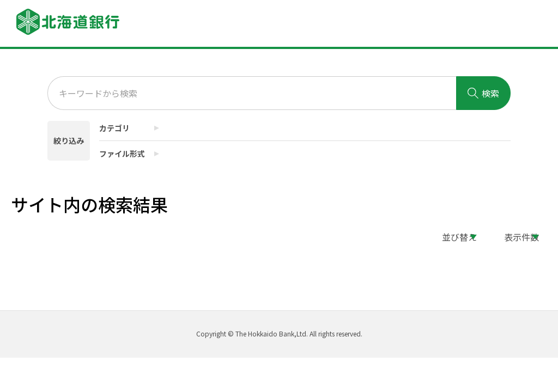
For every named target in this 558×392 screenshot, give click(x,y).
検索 (483, 93)
